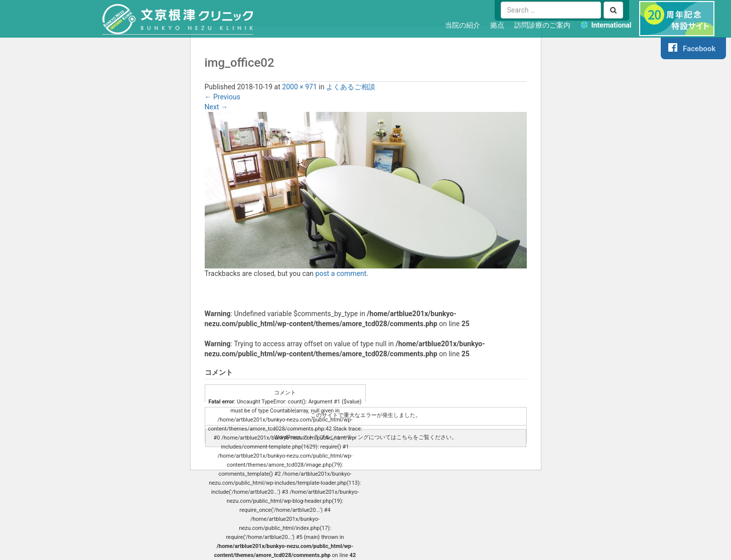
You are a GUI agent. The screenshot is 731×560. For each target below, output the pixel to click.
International (611, 25)
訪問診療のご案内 (542, 25)
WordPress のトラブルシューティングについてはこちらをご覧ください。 (365, 437)
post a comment (341, 273)
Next (216, 107)
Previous (223, 97)
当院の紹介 (463, 25)
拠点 (497, 25)
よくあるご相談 (351, 87)
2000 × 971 (300, 87)
